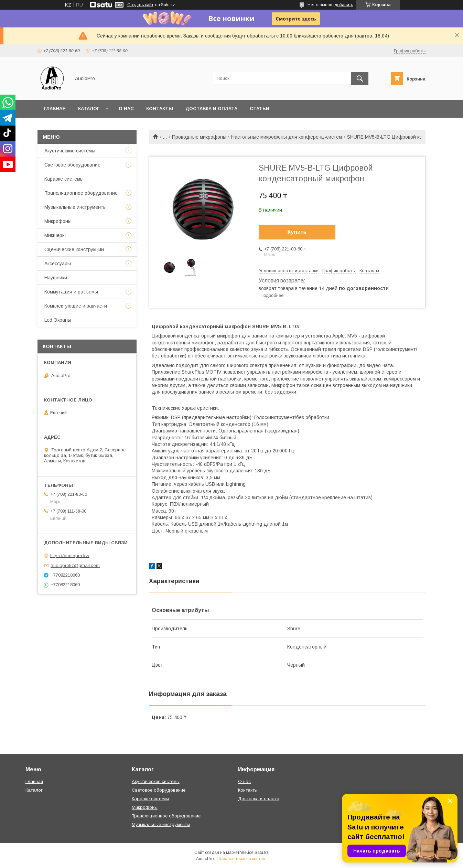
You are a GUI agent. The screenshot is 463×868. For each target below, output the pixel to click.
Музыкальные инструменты (76, 207)
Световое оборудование (72, 165)
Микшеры (55, 235)
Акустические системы (70, 151)
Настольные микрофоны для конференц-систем (287, 137)
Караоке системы (64, 179)
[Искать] (360, 78)
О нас (126, 109)
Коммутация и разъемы (71, 292)
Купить (297, 232)
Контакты (160, 109)
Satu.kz (262, 853)
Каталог (89, 109)
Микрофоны (58, 221)
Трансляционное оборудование (81, 193)
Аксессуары (58, 264)
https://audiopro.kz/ (70, 555)
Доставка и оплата (211, 109)
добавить (344, 5)
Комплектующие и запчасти (76, 306)
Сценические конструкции (74, 249)
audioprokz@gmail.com (75, 565)
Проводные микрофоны (199, 137)
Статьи (260, 109)
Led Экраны (58, 320)
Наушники (56, 278)
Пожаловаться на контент (242, 859)
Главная (55, 109)
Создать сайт (140, 5)
